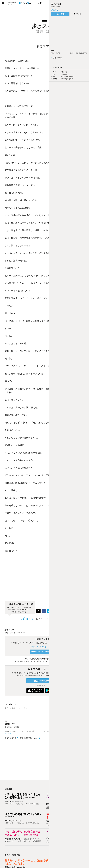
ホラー (7, 708)
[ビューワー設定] (40, 3)
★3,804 (7, 841)
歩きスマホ (9, 630)
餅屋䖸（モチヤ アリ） (33, 839)
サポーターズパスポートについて (44, 647)
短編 (13, 708)
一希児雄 (20, 801)
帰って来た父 (10, 801)
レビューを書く (60, 14)
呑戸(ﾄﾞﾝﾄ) (17, 821)
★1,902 (49, 840)
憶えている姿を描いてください (23, 814)
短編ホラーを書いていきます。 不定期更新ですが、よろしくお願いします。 (32, 733)
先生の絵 (8, 821)
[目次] (47, 3)
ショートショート (24, 708)
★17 (6, 804)
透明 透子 (55, 7)
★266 (7, 823)
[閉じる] (32, 604)
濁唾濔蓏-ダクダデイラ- (14, 839)
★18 (48, 806)
